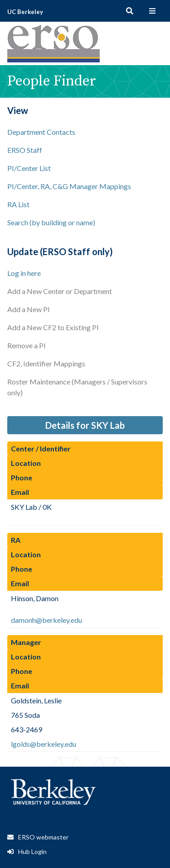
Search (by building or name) (51, 222)
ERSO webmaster (43, 837)
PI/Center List (29, 168)
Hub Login (32, 851)
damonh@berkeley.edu (46, 620)
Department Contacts (41, 132)
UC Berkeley (25, 12)
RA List (18, 204)
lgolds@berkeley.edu (44, 744)
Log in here (24, 273)
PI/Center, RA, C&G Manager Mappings (69, 186)
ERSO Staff (25, 150)
